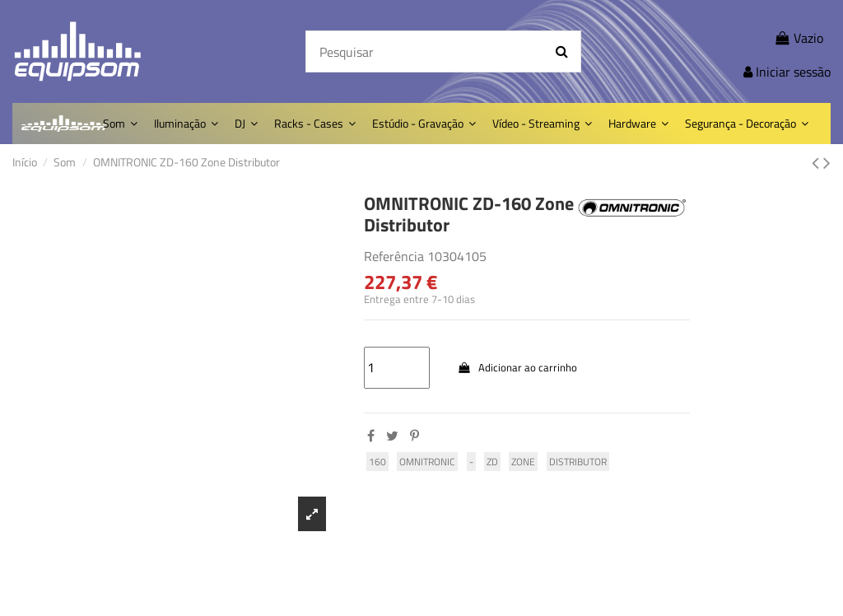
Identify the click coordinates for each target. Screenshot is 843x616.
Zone (523, 462)
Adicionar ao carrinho (517, 367)
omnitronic (427, 462)
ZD (492, 462)
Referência (394, 256)
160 (377, 462)
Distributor (578, 462)
